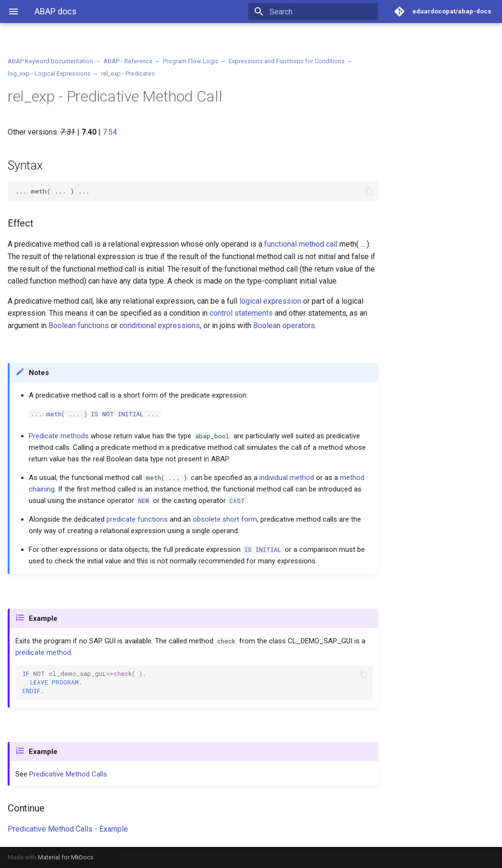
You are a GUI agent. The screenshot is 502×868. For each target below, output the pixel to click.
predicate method (43, 652)
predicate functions (137, 519)
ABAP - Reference (128, 61)
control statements (241, 313)
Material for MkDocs (66, 857)
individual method (287, 478)
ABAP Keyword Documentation (50, 61)
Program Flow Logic (191, 61)
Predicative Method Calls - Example (68, 829)
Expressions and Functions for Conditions (287, 61)
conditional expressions (160, 325)
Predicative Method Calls (68, 774)
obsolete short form (225, 519)
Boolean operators (284, 325)
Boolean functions (79, 325)
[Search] (322, 11)
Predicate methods (59, 436)
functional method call (301, 244)
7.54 (110, 132)
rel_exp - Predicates (128, 74)
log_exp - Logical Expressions (49, 74)
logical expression (270, 301)
